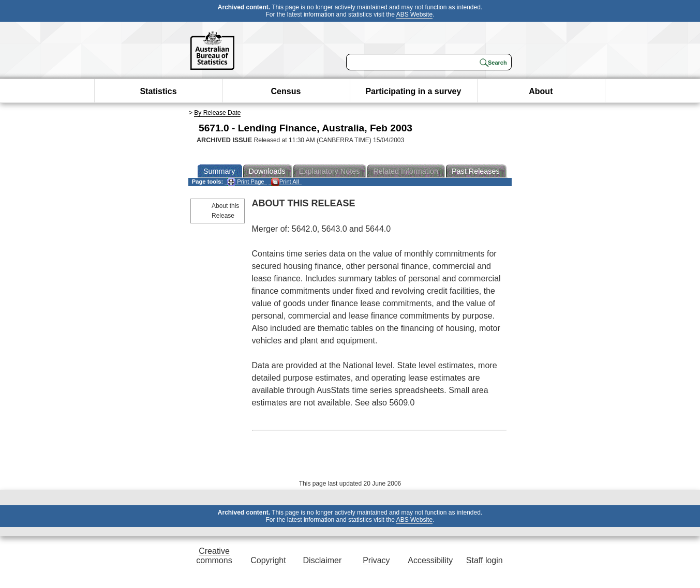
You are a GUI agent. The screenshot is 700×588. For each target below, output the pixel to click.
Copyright (268, 560)
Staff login (485, 560)
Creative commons (214, 556)
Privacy (376, 560)
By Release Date (217, 113)
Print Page (245, 182)
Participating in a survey (413, 91)
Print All (285, 182)
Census (286, 91)
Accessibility (430, 560)
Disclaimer (323, 560)
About (541, 91)
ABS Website (414, 14)
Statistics (158, 91)
